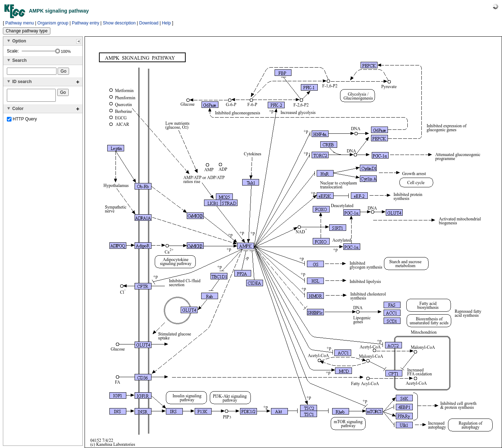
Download (149, 23)
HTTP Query (22, 121)
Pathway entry (86, 23)
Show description (119, 23)
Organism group (53, 23)
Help (166, 23)
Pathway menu (20, 23)
